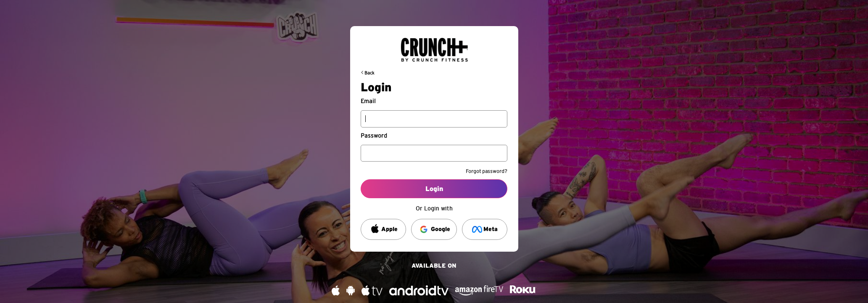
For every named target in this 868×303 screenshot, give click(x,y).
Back (369, 73)
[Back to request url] (434, 46)
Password (374, 136)
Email (368, 101)
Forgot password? (487, 171)
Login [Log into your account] (434, 189)
